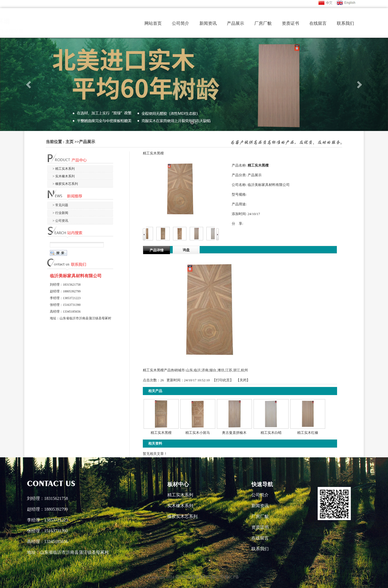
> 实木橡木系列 (64, 176)
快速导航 (262, 484)
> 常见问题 (60, 205)
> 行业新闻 (60, 213)
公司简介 (181, 23)
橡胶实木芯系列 (182, 516)
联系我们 (345, 23)
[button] (29, 84)
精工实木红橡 (308, 433)
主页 (70, 142)
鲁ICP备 (232, 577)
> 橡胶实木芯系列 (65, 184)
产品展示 (235, 23)
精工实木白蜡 (271, 433)
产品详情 (157, 250)
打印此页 (223, 380)
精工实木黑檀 (161, 433)
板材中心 (178, 484)
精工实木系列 (180, 495)
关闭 (243, 380)
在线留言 (318, 23)
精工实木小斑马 (198, 433)
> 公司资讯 (60, 221)
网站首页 (153, 23)
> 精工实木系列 (64, 169)
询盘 (186, 250)
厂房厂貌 (263, 23)
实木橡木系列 (180, 506)
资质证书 (290, 23)
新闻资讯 (208, 23)
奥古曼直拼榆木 (234, 433)
